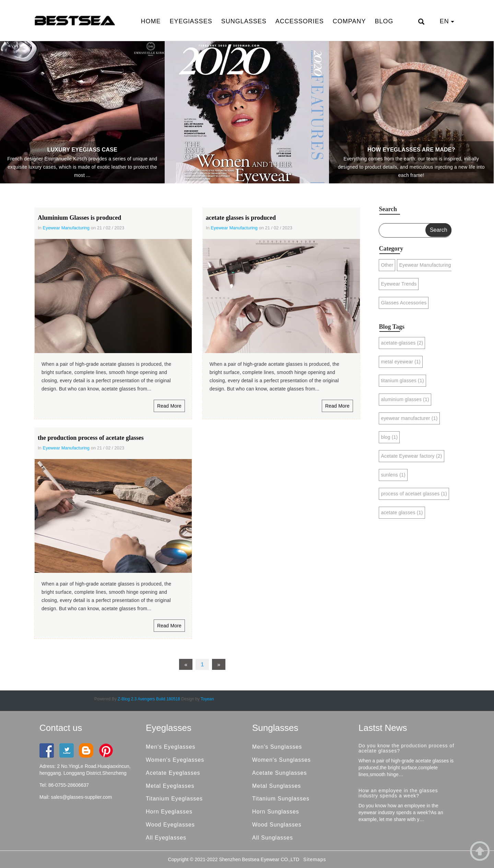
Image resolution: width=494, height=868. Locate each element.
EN (447, 21)
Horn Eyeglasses (169, 812)
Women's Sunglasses (281, 760)
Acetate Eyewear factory (411, 456)
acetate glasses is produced (241, 218)
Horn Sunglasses (276, 812)
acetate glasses (402, 513)
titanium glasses (402, 381)
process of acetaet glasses (414, 494)
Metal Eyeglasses (170, 786)
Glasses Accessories (404, 303)
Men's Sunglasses (277, 747)
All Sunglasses (273, 838)
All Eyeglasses (166, 838)
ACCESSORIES (300, 21)
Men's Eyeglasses (170, 747)
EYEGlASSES (191, 21)
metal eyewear (401, 362)
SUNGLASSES (244, 21)
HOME (151, 21)
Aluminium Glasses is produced (79, 218)
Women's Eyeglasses (175, 760)
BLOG (384, 21)
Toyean (207, 699)
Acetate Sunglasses (279, 773)
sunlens (393, 475)
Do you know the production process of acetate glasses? (406, 748)
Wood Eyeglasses (170, 825)
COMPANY (349, 21)
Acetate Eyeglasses (173, 773)
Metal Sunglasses (277, 786)
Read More (169, 406)
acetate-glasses (402, 343)
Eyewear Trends (399, 284)
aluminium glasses (405, 399)
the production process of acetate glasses (91, 438)
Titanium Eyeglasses (174, 799)
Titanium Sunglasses (281, 799)
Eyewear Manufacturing (66, 228)
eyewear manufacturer (409, 418)
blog (389, 437)
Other (387, 265)
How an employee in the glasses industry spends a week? (398, 793)
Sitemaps (315, 859)
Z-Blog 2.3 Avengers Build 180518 (149, 699)
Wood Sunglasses (277, 825)
